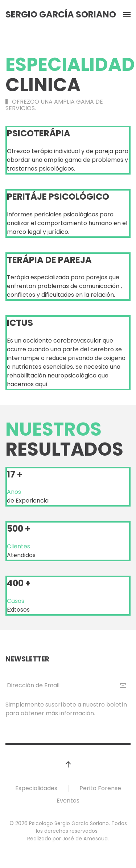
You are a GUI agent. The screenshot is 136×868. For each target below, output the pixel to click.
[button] (127, 15)
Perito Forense (100, 788)
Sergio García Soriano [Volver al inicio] (61, 14)
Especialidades (36, 788)
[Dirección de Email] (68, 685)
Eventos (68, 801)
